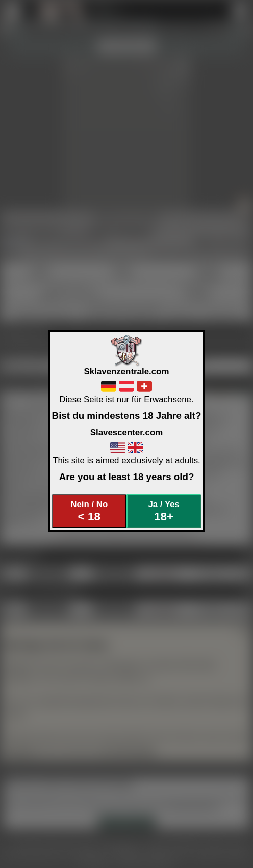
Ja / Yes (163, 511)
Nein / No (89, 511)
